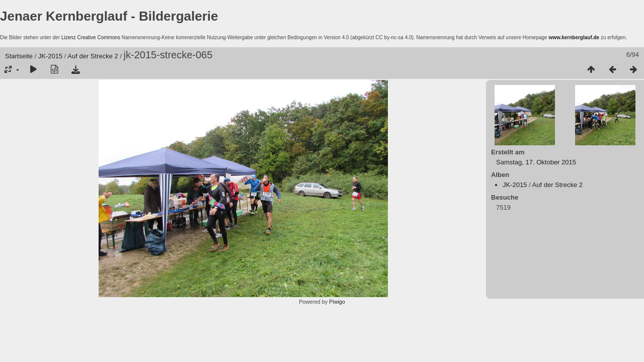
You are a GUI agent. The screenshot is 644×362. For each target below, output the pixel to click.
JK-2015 (50, 56)
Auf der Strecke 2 (93, 56)
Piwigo (337, 302)
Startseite (19, 56)
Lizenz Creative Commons (91, 37)
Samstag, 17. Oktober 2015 (536, 162)
